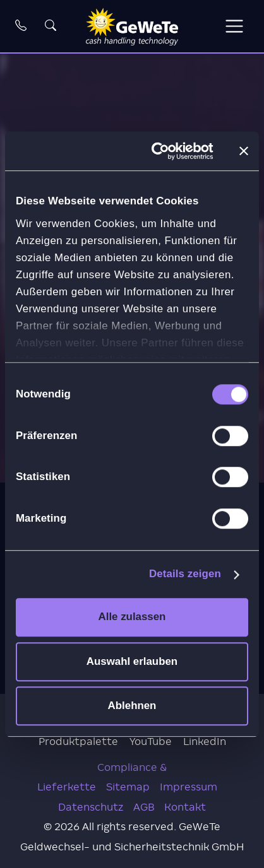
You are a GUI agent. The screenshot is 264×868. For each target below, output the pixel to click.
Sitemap (128, 787)
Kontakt (185, 807)
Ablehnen (132, 706)
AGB (144, 807)
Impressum (189, 787)
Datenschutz (91, 807)
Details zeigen (185, 574)
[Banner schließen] (244, 151)
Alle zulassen (132, 617)
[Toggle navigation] (234, 26)
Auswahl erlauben (132, 661)
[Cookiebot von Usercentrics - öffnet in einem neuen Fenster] (161, 151)
